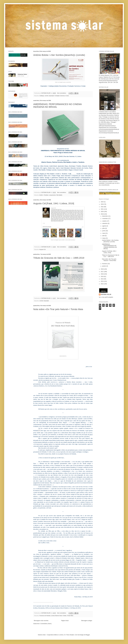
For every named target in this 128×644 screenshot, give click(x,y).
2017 (102, 272)
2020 (102, 212)
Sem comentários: (62, 93)
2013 (102, 281)
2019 (102, 214)
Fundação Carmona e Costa (62, 96)
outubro (105, 221)
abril (104, 236)
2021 (102, 209)
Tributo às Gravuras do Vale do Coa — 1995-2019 (59, 258)
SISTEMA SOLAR (106, 294)
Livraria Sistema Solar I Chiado (59, 616)
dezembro (105, 216)
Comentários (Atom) (46, 624)
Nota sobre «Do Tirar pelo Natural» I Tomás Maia (58, 309)
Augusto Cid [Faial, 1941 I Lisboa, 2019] (54, 203)
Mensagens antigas (87, 621)
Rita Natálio (59, 195)
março (104, 238)
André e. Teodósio (44, 195)
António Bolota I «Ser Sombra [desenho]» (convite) (59, 55)
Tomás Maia (70, 616)
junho (104, 231)
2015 (102, 277)
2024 (102, 202)
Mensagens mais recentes (41, 621)
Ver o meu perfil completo (106, 297)
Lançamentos (52, 195)
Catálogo (42, 96)
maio (104, 233)
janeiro (104, 266)
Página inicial (65, 621)
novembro (105, 219)
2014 (102, 279)
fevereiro (105, 264)
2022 (102, 207)
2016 (102, 274)
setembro (105, 223)
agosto (104, 226)
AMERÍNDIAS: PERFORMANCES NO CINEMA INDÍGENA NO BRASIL (109, 246)
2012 (102, 284)
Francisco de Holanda (45, 616)
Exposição (51, 96)
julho (104, 228)
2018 (102, 269)
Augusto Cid (42, 249)
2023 (102, 204)
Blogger (88, 635)
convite (46, 96)
